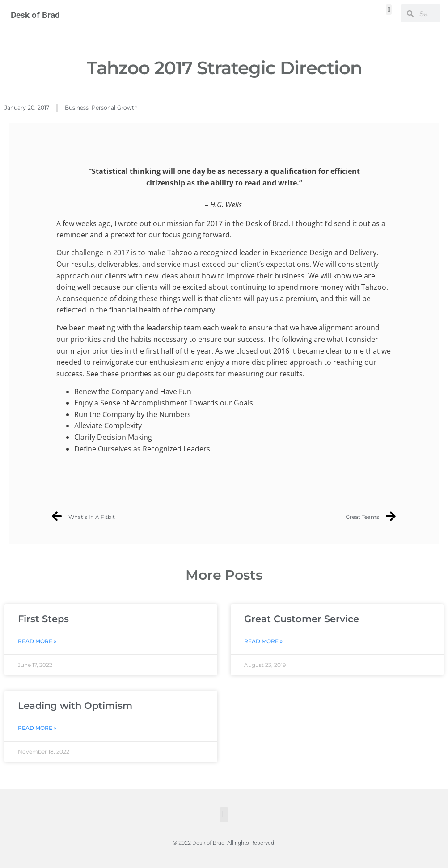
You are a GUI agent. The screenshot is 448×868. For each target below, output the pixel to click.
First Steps (43, 619)
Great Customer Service (302, 619)
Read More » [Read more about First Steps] (37, 641)
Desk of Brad (35, 15)
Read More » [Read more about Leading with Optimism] (37, 728)
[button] (389, 10)
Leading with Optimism (75, 706)
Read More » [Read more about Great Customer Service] (263, 641)
